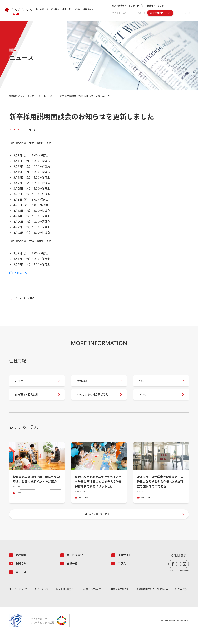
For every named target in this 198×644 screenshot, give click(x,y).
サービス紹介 (53, 10)
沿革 (143, 383)
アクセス (146, 399)
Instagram (184, 580)
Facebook (173, 580)
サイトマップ (42, 599)
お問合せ (22, 573)
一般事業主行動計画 (91, 599)
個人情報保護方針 (64, 599)
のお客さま (123, 6)
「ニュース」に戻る (25, 298)
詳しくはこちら (19, 273)
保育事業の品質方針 (118, 599)
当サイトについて (19, 599)
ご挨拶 (20, 383)
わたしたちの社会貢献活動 (95, 399)
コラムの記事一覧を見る (97, 522)
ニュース (50, 96)
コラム (77, 10)
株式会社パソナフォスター (24, 96)
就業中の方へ (181, 599)
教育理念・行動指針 (29, 399)
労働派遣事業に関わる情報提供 (152, 599)
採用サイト (88, 10)
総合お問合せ (157, 13)
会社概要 (84, 383)
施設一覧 (66, 10)
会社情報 (39, 10)
